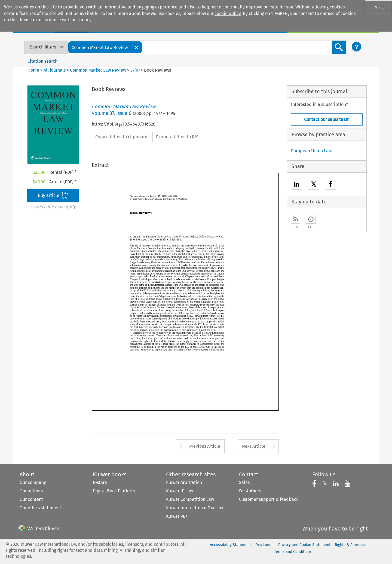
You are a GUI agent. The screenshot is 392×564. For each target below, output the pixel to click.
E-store (100, 482)
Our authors (31, 491)
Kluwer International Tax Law (195, 508)
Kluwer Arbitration (184, 482)
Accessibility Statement (230, 545)
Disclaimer (265, 545)
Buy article (53, 195)
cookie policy (228, 13)
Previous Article (205, 446)
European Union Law (311, 151)
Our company (33, 482)
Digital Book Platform (114, 491)
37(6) (135, 70)
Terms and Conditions (293, 552)
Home (33, 70)
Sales (244, 482)
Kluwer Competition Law (190, 499)
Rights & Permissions (353, 545)
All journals (55, 70)
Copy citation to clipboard (121, 137)
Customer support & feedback (269, 499)
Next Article (254, 446)
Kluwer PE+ (177, 516)
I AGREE (378, 7)
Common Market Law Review (98, 70)
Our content (31, 499)
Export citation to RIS (177, 137)
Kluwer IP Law (180, 491)
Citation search (42, 61)
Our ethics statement (40, 508)
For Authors (250, 491)
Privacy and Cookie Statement (304, 545)
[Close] (137, 47)
